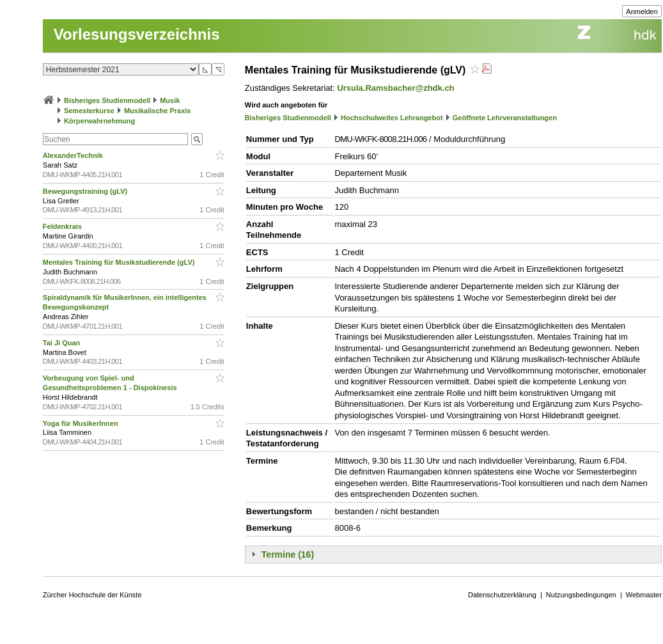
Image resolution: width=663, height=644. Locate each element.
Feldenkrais (63, 226)
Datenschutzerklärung (502, 595)
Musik (170, 100)
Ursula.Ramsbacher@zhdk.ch (395, 88)
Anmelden (642, 12)
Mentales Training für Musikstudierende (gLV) (120, 262)
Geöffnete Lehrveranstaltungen (505, 118)
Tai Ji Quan (63, 343)
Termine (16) (288, 554)
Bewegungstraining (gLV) (86, 191)
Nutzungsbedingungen (581, 595)
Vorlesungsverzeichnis (137, 34)
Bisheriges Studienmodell (107, 100)
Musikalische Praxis (158, 111)
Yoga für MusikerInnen (82, 423)
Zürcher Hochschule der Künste (92, 595)
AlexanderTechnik (74, 155)
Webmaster (644, 595)
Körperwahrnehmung (99, 121)
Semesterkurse (89, 111)
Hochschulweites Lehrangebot (392, 118)
